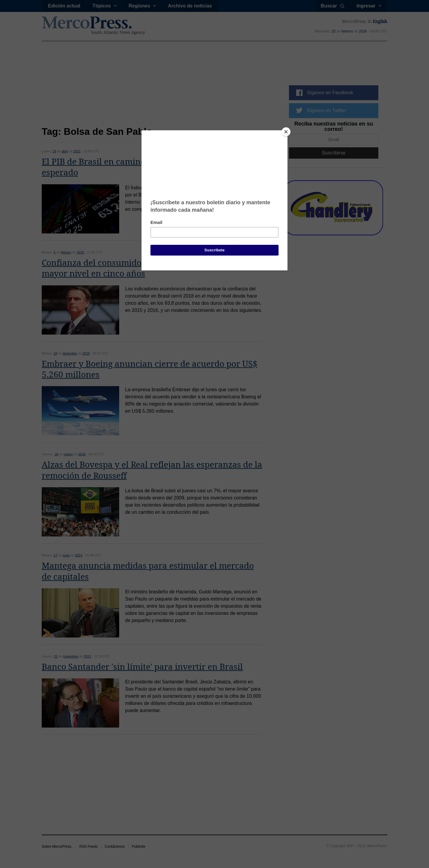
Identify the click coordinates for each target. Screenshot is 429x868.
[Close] (286, 132)
